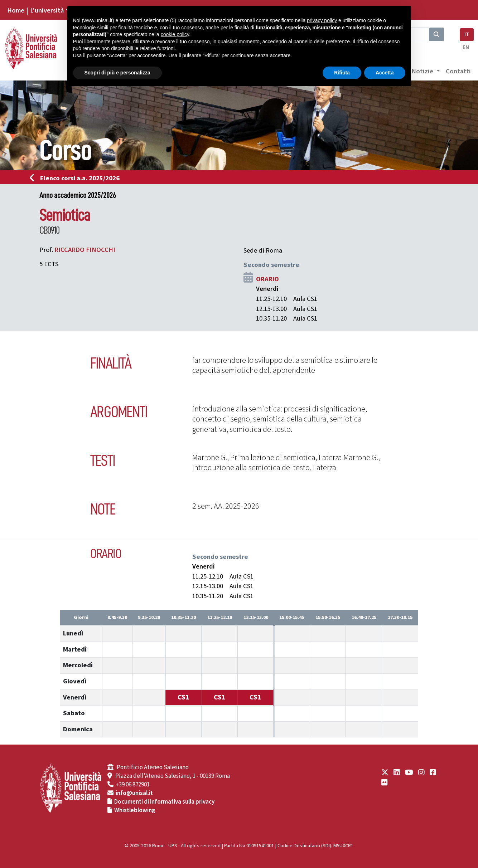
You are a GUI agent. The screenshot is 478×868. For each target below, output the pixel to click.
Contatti (458, 71)
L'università (47, 10)
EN (466, 47)
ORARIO (267, 279)
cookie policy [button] (175, 34)
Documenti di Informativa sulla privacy (164, 802)
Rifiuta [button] (342, 73)
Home (16, 10)
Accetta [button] (385, 73)
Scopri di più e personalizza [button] (117, 73)
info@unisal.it (134, 793)
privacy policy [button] (322, 20)
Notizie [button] (423, 71)
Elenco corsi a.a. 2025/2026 (77, 178)
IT (467, 35)
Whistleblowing (135, 810)
